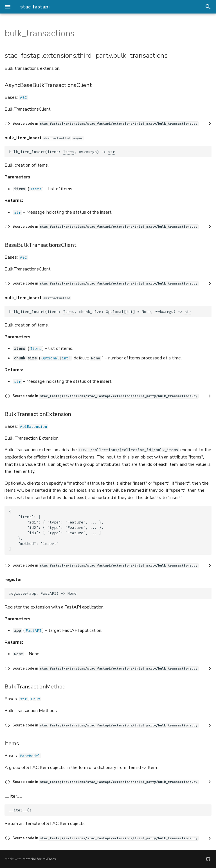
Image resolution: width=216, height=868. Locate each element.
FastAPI (48, 593)
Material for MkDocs (39, 859)
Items (69, 152)
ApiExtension (33, 427)
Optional (115, 312)
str (111, 152)
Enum (35, 699)
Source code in (105, 124)
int (129, 312)
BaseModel (30, 756)
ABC (23, 98)
